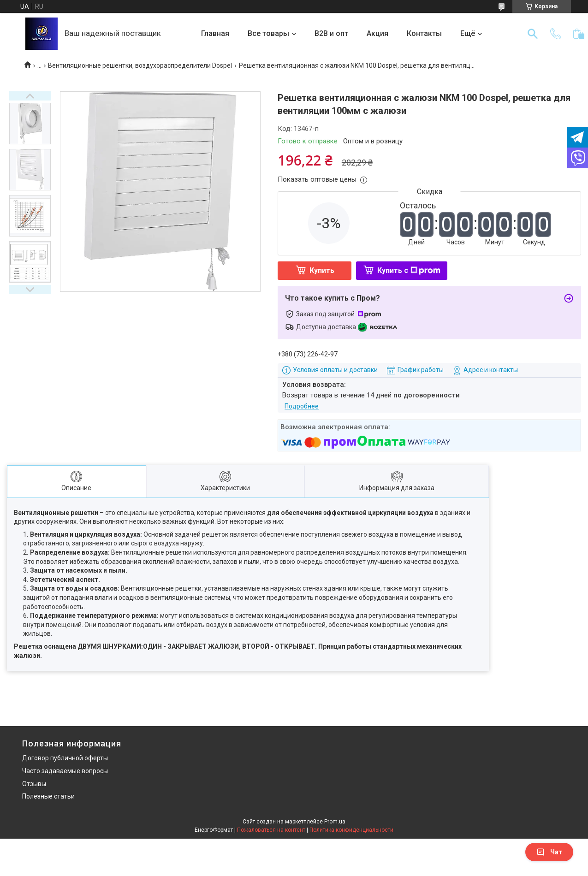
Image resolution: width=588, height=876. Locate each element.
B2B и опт (331, 33)
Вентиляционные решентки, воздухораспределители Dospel (140, 65)
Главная (215, 33)
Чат (549, 852)
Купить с (409, 270)
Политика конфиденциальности (351, 830)
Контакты (424, 33)
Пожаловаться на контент (271, 830)
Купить (322, 270)
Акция (377, 33)
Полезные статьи (48, 796)
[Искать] (533, 34)
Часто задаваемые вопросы (65, 771)
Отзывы (34, 784)
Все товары (268, 33)
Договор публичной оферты (65, 758)
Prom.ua (335, 822)
